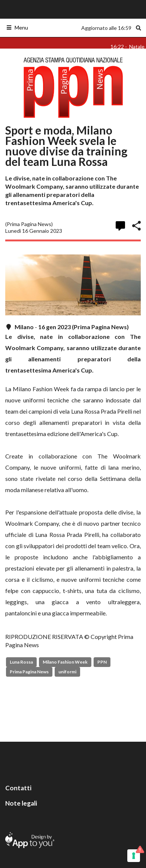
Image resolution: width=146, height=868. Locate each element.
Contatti (18, 788)
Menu (17, 27)
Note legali (21, 803)
